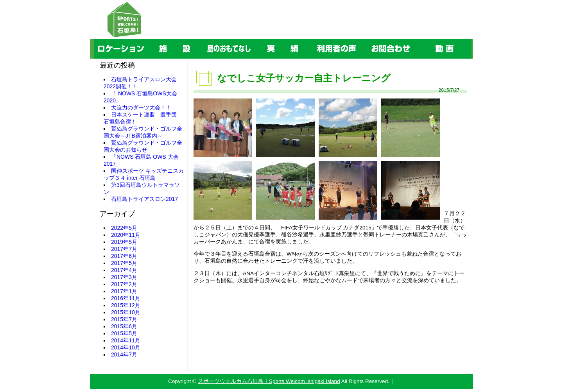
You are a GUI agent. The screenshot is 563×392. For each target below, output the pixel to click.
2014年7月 (124, 354)
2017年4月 (124, 270)
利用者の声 (311, 39)
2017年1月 (124, 291)
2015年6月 (124, 326)
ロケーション (95, 39)
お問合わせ (365, 39)
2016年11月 (126, 298)
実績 (256, 39)
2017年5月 (124, 263)
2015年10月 (126, 312)
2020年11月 (126, 235)
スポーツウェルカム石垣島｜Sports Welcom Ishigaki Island (269, 381)
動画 (418, 39)
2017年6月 (124, 256)
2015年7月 (124, 319)
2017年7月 (124, 249)
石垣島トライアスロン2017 (144, 199)
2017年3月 (124, 277)
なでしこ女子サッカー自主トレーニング (304, 78)
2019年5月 (124, 242)
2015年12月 (126, 305)
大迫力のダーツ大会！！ (141, 107)
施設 (148, 39)
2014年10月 (126, 347)
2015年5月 (124, 333)
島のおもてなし (203, 39)
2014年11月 (126, 340)
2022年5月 (124, 228)
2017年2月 (124, 284)
